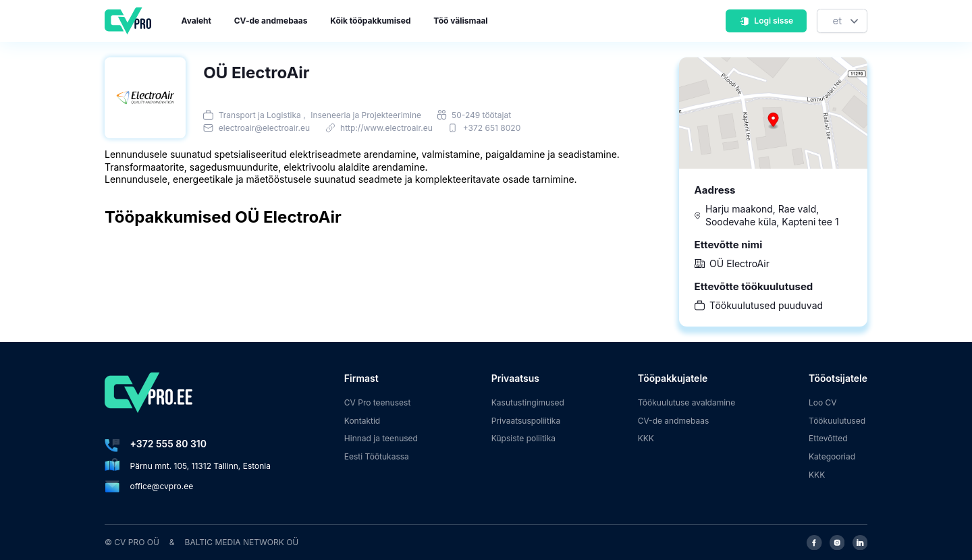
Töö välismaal (460, 21)
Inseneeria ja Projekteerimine (366, 115)
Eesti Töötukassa (377, 456)
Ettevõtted (828, 438)
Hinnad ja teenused (381, 438)
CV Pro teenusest (378, 402)
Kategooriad (832, 456)
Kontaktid (362, 421)
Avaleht (196, 21)
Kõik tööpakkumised (370, 21)
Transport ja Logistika (260, 115)
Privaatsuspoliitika (526, 421)
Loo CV (823, 402)
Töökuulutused (837, 421)
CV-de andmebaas (271, 21)
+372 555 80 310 (168, 444)
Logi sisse (766, 21)
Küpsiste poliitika (523, 438)
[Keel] (842, 21)
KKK (646, 438)
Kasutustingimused (528, 402)
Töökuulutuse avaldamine (687, 402)
